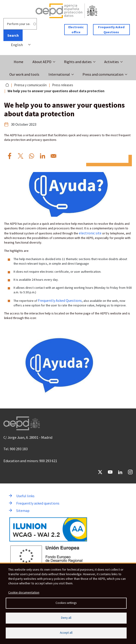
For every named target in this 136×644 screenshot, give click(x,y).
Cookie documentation (24, 592)
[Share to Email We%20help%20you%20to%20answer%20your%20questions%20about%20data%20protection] (53, 156)
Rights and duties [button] (78, 62)
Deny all (66, 618)
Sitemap (23, 511)
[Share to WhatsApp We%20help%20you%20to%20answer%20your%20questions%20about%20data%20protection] (32, 156)
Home (19, 62)
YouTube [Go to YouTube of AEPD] (110, 472)
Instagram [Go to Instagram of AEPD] (130, 472)
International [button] (59, 74)
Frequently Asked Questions (111, 30)
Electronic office (76, 30)
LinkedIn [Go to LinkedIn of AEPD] (120, 472)
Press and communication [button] (103, 74)
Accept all (66, 633)
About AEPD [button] (42, 62)
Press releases (63, 85)
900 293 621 (48, 461)
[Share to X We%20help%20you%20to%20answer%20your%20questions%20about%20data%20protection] (21, 156)
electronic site (90, 233)
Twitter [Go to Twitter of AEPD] (100, 472)
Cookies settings (66, 603)
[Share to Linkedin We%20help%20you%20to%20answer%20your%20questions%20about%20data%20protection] (43, 156)
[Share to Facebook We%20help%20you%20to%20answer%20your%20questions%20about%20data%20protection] (10, 156)
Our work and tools (24, 74)
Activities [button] (112, 62)
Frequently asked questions (38, 503)
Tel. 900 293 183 (16, 449)
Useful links (25, 496)
